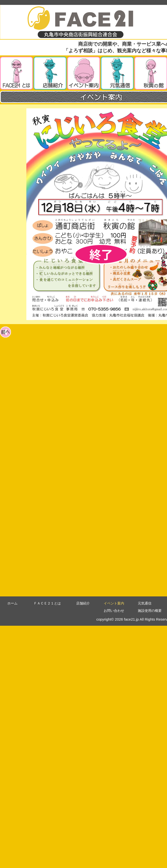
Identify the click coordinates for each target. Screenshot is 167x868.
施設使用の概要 (150, 611)
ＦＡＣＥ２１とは (47, 603)
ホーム (12, 603)
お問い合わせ (114, 611)
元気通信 (145, 603)
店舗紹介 (83, 603)
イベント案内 (114, 603)
